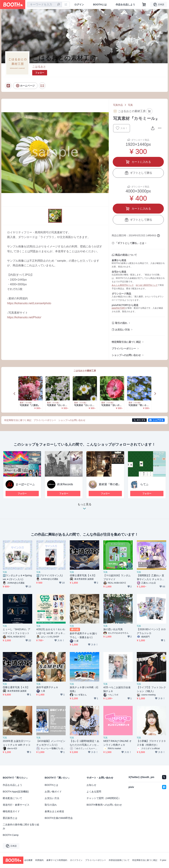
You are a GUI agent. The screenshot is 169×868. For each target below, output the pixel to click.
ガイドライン (76, 860)
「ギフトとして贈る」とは (130, 243)
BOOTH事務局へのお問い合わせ (104, 805)
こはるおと (39, 67)
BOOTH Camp (11, 835)
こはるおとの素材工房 (85, 371)
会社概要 (28, 860)
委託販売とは (10, 818)
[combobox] (45, 5)
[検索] (59, 5)
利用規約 (39, 860)
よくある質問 (94, 792)
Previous (15, 394)
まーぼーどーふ (25, 484)
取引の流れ (121, 323)
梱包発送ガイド (11, 811)
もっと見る (84, 507)
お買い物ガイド (53, 792)
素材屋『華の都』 (110, 484)
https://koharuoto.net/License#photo (29, 303)
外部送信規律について (119, 860)
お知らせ (91, 785)
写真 (130, 105)
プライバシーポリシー (124, 349)
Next (155, 394)
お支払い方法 (122, 330)
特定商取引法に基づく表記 (126, 342)
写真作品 (118, 105)
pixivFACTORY (119, 308)
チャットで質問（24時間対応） (104, 798)
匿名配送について (12, 798)
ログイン (79, 5)
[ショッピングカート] (144, 5)
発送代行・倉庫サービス (16, 805)
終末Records (65, 484)
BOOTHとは (100, 5)
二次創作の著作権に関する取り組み (21, 826)
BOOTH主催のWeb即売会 (59, 818)
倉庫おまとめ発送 (54, 811)
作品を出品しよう (125, 5)
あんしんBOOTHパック (123, 285)
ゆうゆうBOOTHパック (147, 285)
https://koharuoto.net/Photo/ (24, 317)
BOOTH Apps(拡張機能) (16, 792)
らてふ (144, 484)
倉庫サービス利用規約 (57, 860)
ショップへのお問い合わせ (126, 355)
